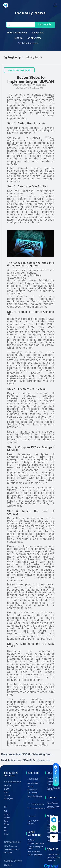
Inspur (7, 834)
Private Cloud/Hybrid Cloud (35, 848)
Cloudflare (8, 865)
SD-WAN (7, 786)
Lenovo (7, 814)
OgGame (31, 824)
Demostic (50, 785)
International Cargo (35, 796)
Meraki (7, 824)
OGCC (7, 789)
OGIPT (7, 792)
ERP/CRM (8, 853)
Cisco (6, 821)
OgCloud (31, 840)
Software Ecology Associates (53, 807)
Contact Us (51, 861)
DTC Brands (32, 793)
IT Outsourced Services (36, 808)
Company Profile (53, 854)
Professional (32, 790)
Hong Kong (51, 778)
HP (5, 831)
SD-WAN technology (21, 145)
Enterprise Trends (53, 858)
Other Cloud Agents (35, 855)
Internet (31, 786)
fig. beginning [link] (12, 57)
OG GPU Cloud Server (36, 843)
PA (5, 827)
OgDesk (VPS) (33, 821)
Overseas (50, 781)
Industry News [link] (33, 57)
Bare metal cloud (34, 852)
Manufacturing (33, 783)
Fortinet (7, 818)
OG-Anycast (9, 799)
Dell (6, 811)
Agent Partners (52, 803)
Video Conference (11, 846)
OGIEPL (7, 796)
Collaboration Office (11, 849)
